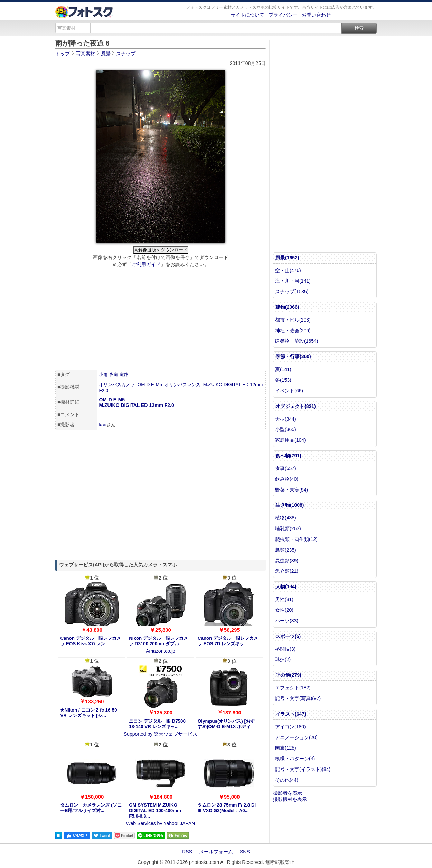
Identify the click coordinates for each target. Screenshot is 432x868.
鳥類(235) (286, 550)
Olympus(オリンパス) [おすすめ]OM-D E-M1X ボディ (226, 724)
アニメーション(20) (296, 737)
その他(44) (287, 780)
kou (103, 425)
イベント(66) (289, 391)
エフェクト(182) (293, 688)
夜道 (114, 375)
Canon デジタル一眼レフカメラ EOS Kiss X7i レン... (90, 641)
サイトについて (247, 15)
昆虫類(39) (287, 561)
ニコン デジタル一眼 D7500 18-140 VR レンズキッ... (157, 724)
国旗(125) (286, 748)
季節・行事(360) (293, 356)
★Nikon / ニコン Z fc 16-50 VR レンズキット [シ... (88, 713)
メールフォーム (216, 852)
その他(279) (288, 675)
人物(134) (286, 586)
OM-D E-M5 (150, 385)
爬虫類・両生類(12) (296, 539)
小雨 (103, 375)
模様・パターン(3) (295, 759)
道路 (124, 375)
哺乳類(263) (288, 528)
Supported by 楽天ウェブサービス (161, 734)
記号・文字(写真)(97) (298, 698)
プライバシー (283, 15)
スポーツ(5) (288, 636)
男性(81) (284, 599)
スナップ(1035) (292, 292)
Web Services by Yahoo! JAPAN (161, 823)
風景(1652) (287, 258)
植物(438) (286, 518)
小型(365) (286, 429)
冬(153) (283, 380)
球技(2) (283, 659)
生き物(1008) (290, 505)
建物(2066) (287, 307)
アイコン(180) (290, 727)
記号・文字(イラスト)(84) (303, 769)
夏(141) (283, 369)
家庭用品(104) (290, 440)
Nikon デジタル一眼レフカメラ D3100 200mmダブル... (158, 641)
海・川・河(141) (293, 281)
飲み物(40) (287, 479)
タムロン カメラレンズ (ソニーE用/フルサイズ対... (91, 808)
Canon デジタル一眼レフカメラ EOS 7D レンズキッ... (228, 641)
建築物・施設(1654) (297, 341)
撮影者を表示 (288, 793)
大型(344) (286, 419)
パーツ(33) (287, 621)
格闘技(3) (285, 649)
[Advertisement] (161, 319)
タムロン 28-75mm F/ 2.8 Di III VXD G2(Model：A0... (227, 808)
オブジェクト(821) (296, 406)
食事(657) (286, 468)
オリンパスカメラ (117, 385)
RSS (187, 852)
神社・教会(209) (293, 331)
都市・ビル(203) (293, 320)
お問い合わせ (316, 15)
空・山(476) (288, 270)
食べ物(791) (288, 456)
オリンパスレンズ (182, 385)
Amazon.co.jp (161, 651)
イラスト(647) (291, 714)
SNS (245, 852)
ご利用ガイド (146, 264)
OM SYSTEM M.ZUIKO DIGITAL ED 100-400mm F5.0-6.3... (155, 810)
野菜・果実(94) (292, 490)
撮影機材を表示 (290, 799)
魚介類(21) (287, 571)
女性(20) (284, 610)
